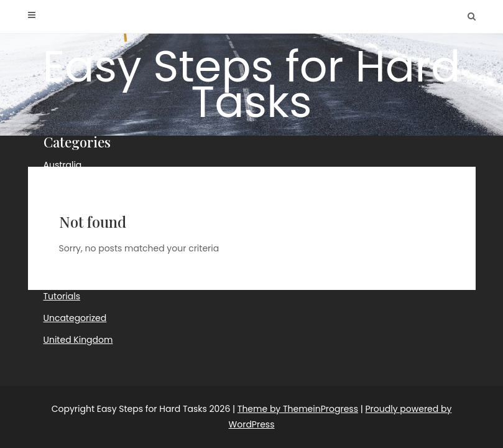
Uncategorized (75, 318)
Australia (63, 165)
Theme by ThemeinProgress (298, 409)
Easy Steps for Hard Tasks (251, 84)
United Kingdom (78, 340)
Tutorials (62, 296)
